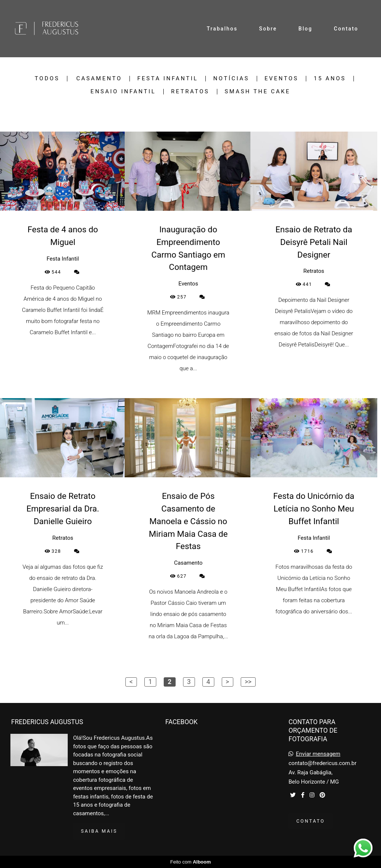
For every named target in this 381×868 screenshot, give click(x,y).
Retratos (190, 92)
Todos (47, 79)
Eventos (281, 79)
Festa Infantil (168, 79)
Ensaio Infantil (123, 92)
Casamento (99, 79)
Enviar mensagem (318, 754)
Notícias (231, 79)
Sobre (268, 29)
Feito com (190, 862)
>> (248, 682)
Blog (305, 29)
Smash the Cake (258, 92)
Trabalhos (222, 29)
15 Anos (330, 79)
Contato (346, 29)
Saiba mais (99, 831)
